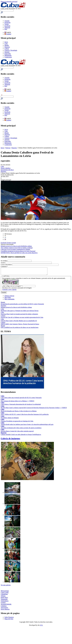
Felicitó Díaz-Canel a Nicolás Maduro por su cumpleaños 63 (19, 322)
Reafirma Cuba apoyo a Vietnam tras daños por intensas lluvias (20, 312)
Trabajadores (5, 602)
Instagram (7, 22)
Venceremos (4, 609)
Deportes (7, 47)
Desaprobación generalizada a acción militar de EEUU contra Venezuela (22, 305)
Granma (3, 604)
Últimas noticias (9, 297)
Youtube (7, 21)
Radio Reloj (4, 599)
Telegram (7, 28)
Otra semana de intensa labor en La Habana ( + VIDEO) (17, 402)
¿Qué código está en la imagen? (12, 287)
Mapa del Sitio (9, 620)
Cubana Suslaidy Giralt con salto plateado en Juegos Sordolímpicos (21, 436)
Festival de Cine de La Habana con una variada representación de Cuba (22, 319)
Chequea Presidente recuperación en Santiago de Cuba (17, 422)
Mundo (7, 45)
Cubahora (4, 607)
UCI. (41, 627)
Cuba (6, 44)
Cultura (7, 49)
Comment (4, 267)
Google (14, 243)
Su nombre (4, 261)
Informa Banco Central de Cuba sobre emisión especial (17, 433)
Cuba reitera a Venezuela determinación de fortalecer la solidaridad (21, 406)
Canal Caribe (5, 594)
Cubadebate (4, 596)
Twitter (7, 24)
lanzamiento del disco (7, 170)
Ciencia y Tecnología (11, 50)
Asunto (3, 263)
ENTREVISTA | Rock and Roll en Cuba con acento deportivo (19, 253)
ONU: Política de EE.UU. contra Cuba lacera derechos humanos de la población (25, 416)
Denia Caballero (6, 168)
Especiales (8, 54)
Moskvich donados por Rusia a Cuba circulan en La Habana (19, 412)
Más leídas (8, 299)
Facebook (7, 26)
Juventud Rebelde (6, 606)
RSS (6, 29)
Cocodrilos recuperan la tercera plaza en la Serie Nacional (18, 251)
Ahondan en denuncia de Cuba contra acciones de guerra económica (21, 429)
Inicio (6, 42)
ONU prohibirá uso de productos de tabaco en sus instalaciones (20, 329)
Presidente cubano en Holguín (10, 419)
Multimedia (8, 55)
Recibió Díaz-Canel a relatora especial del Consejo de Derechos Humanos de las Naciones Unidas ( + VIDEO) (34, 409)
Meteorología (5, 592)
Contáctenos (8, 57)
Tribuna (3, 597)
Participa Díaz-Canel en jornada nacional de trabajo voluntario (19, 315)
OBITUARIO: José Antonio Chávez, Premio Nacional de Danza (20, 325)
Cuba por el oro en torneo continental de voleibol (15, 249)
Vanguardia (4, 601)
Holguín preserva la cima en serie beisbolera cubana (16, 246)
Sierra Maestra (5, 611)
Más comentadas (9, 300)
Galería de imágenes (10, 440)
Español (8, 34)
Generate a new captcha (9, 291)
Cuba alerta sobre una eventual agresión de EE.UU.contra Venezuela (21, 399)
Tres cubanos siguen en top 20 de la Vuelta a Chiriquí (17, 248)
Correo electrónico (7, 265)
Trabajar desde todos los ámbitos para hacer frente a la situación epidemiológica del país (27, 426)
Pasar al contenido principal (9, 2)
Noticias (8, 148)
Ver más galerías (6, 586)
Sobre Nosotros (9, 619)
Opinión (7, 52)
